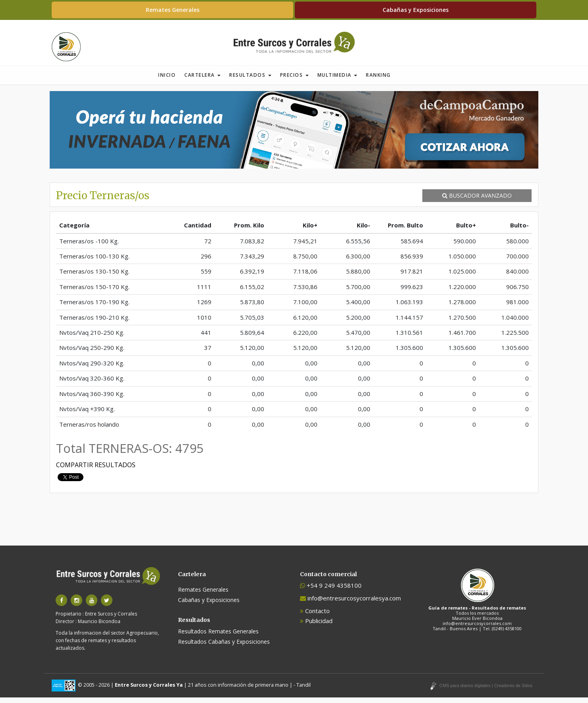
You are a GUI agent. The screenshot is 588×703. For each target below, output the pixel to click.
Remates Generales (173, 10)
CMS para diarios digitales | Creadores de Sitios (486, 691)
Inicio (167, 81)
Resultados (250, 81)
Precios (294, 81)
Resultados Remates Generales (218, 637)
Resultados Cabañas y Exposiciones (224, 647)
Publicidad (316, 626)
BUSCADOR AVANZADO (477, 201)
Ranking (378, 81)
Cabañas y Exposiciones (416, 10)
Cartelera (202, 81)
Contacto (315, 616)
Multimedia (338, 81)
